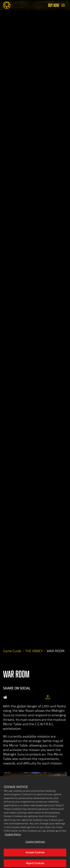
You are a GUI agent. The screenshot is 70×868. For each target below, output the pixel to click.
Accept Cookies (35, 854)
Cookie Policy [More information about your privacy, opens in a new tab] (13, 836)
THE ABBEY (34, 651)
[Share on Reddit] (5, 697)
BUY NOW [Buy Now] (54, 5)
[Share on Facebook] (22, 697)
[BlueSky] (39, 697)
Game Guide (12, 651)
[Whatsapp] (30, 697)
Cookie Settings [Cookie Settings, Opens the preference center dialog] (35, 844)
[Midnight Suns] (7, 5)
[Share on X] (14, 697)
